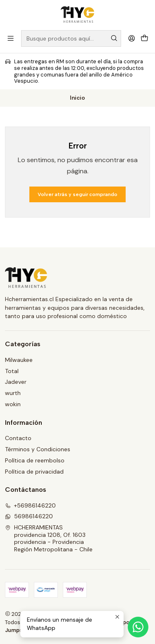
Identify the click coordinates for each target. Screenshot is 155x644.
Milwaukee (19, 360)
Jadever (16, 382)
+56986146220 (30, 505)
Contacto (18, 438)
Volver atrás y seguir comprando (77, 194)
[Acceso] (132, 38)
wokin (13, 404)
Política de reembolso (35, 460)
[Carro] (144, 38)
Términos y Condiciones (38, 449)
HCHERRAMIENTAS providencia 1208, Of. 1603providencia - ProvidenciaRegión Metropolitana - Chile (49, 538)
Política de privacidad (34, 472)
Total (12, 371)
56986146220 (29, 516)
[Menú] (11, 38)
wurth (13, 393)
